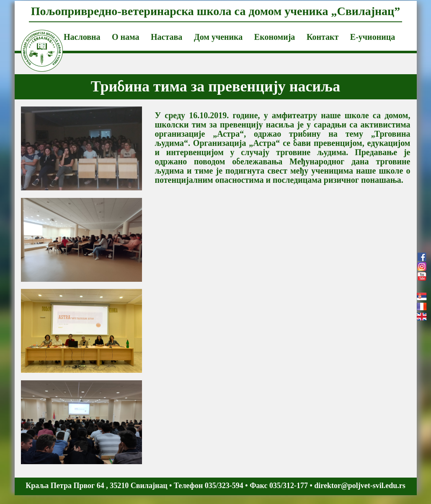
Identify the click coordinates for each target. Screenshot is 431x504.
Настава (166, 37)
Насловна (82, 37)
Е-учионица (373, 37)
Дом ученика (218, 37)
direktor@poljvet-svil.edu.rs (360, 486)
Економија (275, 37)
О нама (126, 37)
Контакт (323, 37)
